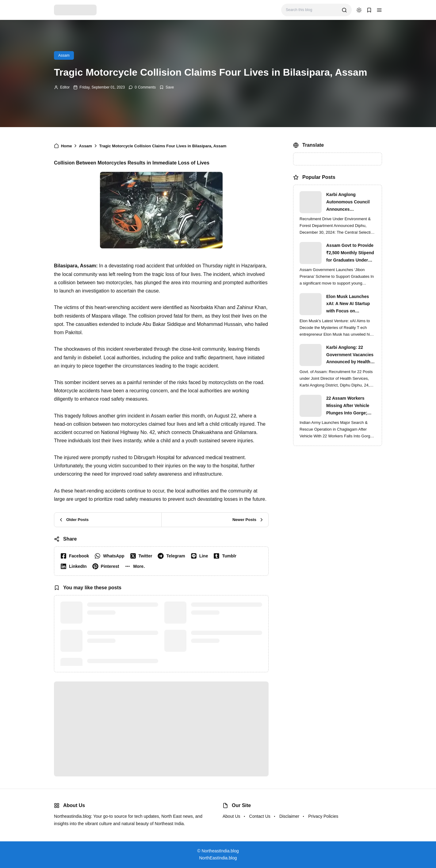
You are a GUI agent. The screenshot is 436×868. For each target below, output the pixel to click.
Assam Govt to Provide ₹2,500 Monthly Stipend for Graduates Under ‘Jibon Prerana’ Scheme (350, 253)
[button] (379, 10)
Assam (64, 55)
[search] (344, 10)
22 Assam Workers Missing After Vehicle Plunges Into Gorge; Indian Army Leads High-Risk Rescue (348, 406)
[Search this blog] (311, 10)
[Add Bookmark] (167, 87)
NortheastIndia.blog (220, 851)
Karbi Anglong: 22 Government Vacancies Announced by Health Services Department (350, 355)
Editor (65, 87)
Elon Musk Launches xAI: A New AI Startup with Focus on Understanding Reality (349, 304)
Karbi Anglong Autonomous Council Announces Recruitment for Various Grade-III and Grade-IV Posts (351, 202)
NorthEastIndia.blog (218, 858)
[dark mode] (359, 10)
